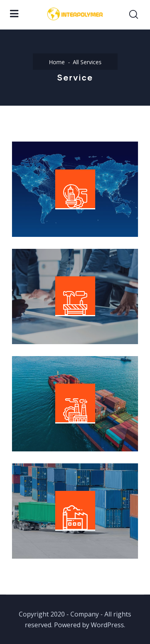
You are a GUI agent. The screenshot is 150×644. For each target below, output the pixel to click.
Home (57, 62)
